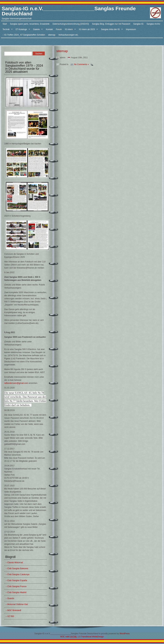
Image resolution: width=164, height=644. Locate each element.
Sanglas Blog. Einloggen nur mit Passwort (111, 24)
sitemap (52, 35)
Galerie (37, 29)
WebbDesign (98, 637)
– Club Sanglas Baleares (17, 568)
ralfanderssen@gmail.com (16, 383)
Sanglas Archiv (153, 24)
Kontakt (49, 29)
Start (5, 24)
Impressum (131, 29)
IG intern (70, 29)
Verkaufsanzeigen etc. (69, 35)
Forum (59, 29)
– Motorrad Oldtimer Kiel (17, 604)
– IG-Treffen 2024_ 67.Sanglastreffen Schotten (24, 35)
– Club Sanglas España (16, 580)
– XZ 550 (10, 616)
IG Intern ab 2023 (88, 29)
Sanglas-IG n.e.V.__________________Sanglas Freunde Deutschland (69, 11)
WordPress (125, 634)
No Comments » (81, 64)
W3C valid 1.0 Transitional (76, 637)
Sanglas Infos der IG (111, 29)
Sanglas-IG (138, 24)
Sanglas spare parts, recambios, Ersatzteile (30, 24)
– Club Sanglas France (16, 586)
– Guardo (10, 598)
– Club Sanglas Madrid (16, 592)
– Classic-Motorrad (14, 563)
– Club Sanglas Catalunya (18, 574)
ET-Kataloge (22, 29)
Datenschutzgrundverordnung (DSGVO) (71, 24)
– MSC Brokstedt (13, 610)
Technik (7, 29)
